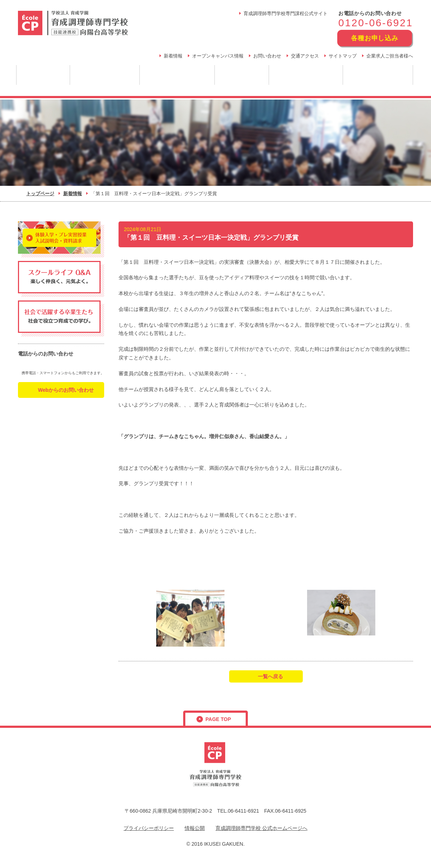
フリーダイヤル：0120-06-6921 (60, 364)
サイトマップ (343, 56)
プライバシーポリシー (149, 828)
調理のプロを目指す (105, 75)
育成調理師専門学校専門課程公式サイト (286, 13)
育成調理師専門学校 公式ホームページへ (261, 828)
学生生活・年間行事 (378, 75)
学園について (43, 75)
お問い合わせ (267, 56)
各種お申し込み (375, 38)
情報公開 (195, 828)
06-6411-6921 (243, 811)
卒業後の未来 (242, 75)
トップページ (40, 194)
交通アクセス (305, 56)
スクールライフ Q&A (306, 75)
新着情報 (173, 56)
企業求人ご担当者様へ (390, 56)
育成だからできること (177, 75)
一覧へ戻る (270, 676)
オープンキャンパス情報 (218, 56)
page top (218, 719)
